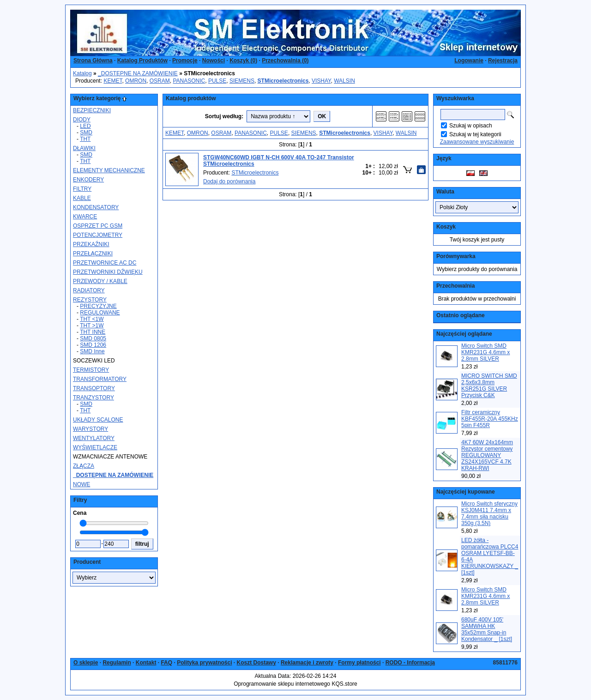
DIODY (82, 120)
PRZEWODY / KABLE (100, 281)
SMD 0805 (93, 338)
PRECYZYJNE (98, 306)
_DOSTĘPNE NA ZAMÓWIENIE (138, 73)
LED (85, 126)
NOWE (81, 484)
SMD (86, 133)
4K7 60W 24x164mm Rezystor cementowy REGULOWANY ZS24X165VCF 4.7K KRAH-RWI (487, 455)
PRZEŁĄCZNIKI (93, 253)
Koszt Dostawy (256, 663)
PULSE (217, 81)
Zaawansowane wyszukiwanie (477, 142)
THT (85, 139)
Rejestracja (503, 60)
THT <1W (92, 319)
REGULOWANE (100, 313)
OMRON (136, 81)
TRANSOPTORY (94, 388)
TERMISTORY (91, 370)
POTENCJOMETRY (98, 235)
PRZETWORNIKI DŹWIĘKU (108, 272)
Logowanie (469, 60)
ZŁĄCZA (84, 466)
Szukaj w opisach (471, 126)
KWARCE (85, 217)
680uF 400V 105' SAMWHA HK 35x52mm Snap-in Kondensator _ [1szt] (487, 629)
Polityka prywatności (204, 663)
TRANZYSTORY (93, 398)
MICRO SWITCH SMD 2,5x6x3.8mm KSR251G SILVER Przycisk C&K (489, 386)
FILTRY (82, 189)
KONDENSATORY (96, 207)
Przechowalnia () (285, 60)
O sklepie (86, 663)
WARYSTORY (90, 429)
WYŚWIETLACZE (95, 447)
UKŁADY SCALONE (98, 420)
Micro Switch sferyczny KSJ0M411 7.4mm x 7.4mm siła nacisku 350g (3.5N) (489, 513)
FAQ (166, 663)
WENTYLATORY (94, 438)
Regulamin (117, 663)
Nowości (214, 60)
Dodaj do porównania (229, 181)
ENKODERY (88, 180)
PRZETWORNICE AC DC (105, 263)
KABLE (82, 198)
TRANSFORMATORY (100, 379)
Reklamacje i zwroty (307, 663)
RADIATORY (89, 290)
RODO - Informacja (410, 663)
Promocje (185, 60)
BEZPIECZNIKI (92, 110)
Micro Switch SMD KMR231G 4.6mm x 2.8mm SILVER (485, 352)
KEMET (113, 81)
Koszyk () (243, 60)
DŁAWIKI (84, 148)
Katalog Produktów (142, 60)
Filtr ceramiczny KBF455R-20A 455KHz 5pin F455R (490, 419)
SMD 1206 (93, 345)
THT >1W (92, 326)
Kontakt (146, 663)
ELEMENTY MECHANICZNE (109, 170)
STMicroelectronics (255, 173)
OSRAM (160, 81)
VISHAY (321, 81)
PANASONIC (189, 81)
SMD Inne (92, 351)
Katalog (82, 73)
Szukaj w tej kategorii (475, 134)
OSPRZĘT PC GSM (98, 226)
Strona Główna (93, 60)
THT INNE (93, 332)
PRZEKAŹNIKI (91, 244)
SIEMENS (242, 81)
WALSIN (344, 81)
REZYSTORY (90, 300)
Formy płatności (359, 663)
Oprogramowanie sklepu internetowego (282, 684)
